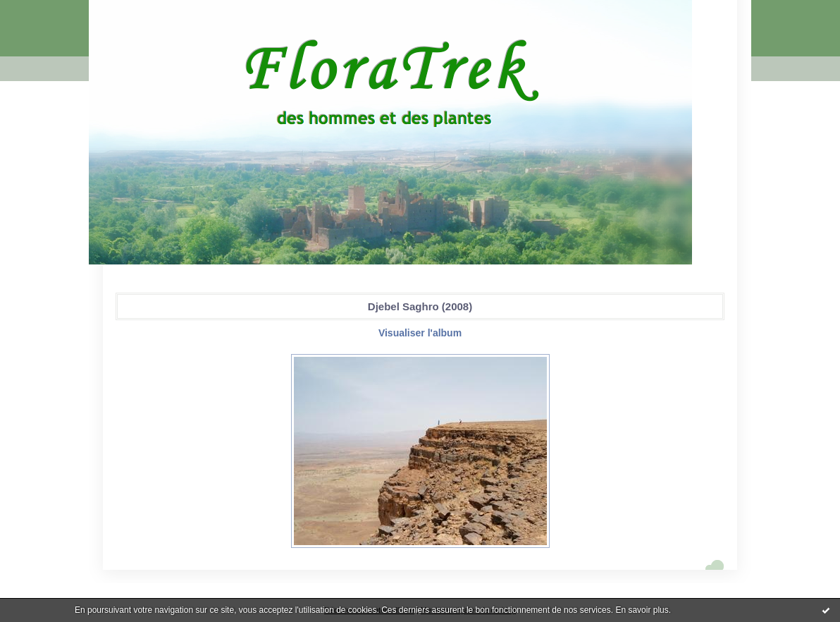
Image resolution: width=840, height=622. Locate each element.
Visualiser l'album (420, 333)
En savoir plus (642, 610)
